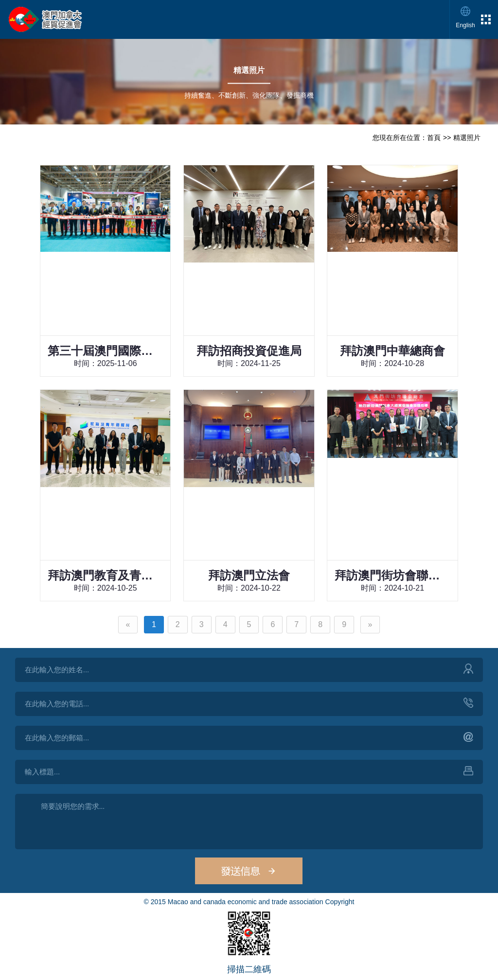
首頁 (434, 138)
